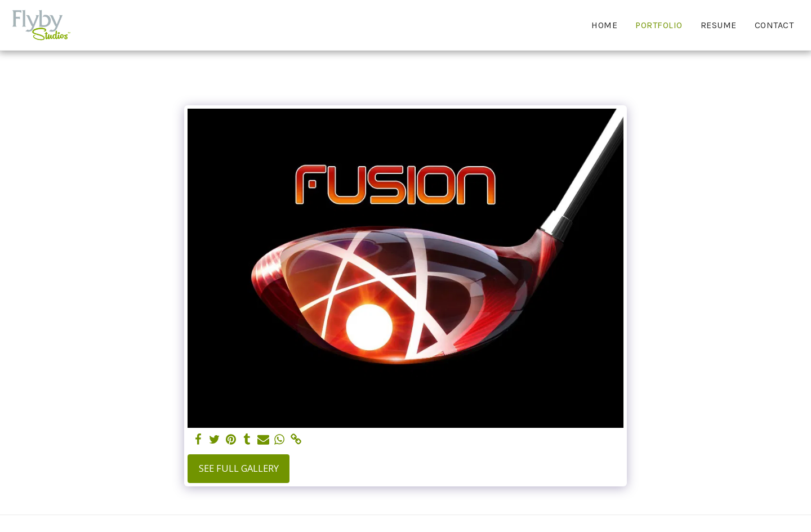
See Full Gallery (239, 468)
